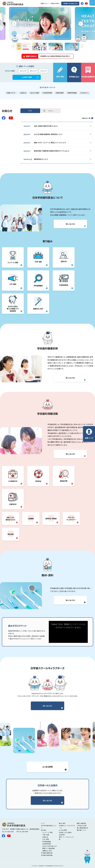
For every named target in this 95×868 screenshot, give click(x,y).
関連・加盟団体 (82, 823)
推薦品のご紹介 (38, 304)
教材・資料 (60, 72)
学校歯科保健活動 (47, 855)
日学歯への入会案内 (65, 832)
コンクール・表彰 (13, 257)
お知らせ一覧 (86, 118)
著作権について (82, 830)
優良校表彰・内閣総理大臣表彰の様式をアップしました (46, 151)
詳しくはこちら (70, 224)
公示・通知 (13, 281)
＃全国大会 (23, 93)
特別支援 (11, 534)
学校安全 (38, 476)
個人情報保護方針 (83, 828)
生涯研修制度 (64, 280)
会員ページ (89, 434)
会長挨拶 (62, 835)
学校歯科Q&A (74, 72)
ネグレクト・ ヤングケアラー (71, 519)
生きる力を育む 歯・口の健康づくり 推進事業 (13, 304)
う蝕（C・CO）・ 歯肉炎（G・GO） (11, 519)
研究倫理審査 (38, 281)
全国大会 (64, 257)
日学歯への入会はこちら (70, 3)
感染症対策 (64, 476)
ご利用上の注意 (54, 3)
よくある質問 (48, 767)
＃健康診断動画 (72, 93)
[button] (14, 24)
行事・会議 (38, 257)
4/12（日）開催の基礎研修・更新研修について (43, 134)
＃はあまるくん (84, 93)
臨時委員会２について (36, 159)
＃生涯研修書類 (47, 93)
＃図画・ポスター (11, 93)
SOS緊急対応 (13, 476)
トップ (43, 823)
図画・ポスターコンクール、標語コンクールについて (45, 143)
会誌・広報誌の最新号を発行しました (41, 126)
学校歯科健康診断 (88, 72)
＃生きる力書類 (34, 93)
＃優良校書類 (60, 93)
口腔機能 (31, 519)
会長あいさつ (44, 3)
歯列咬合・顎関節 (51, 519)
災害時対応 (13, 499)
